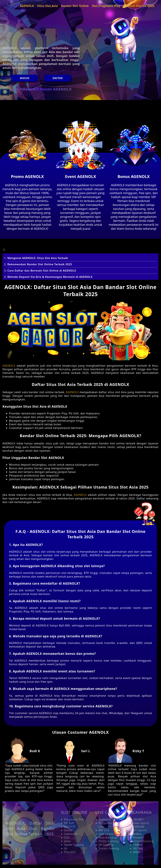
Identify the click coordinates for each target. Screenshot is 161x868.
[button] (80, 247)
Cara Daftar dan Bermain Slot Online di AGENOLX (42, 271)
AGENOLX (9, 366)
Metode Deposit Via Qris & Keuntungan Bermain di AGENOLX (50, 277)
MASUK (25, 78)
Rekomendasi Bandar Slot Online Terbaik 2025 (40, 264)
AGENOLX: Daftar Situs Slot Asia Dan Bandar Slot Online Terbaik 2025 (30, 828)
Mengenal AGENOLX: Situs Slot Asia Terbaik (38, 258)
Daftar (58, 78)
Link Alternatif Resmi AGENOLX (41, 89)
